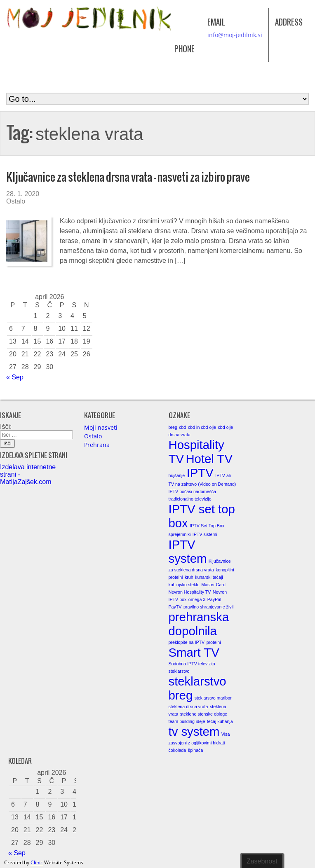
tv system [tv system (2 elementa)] (194, 731)
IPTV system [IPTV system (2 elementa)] (188, 551)
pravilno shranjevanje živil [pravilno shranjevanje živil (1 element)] (208, 607)
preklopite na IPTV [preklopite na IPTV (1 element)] (187, 642)
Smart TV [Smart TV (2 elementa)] (194, 652)
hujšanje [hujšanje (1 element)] (177, 475)
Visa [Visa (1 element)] (226, 734)
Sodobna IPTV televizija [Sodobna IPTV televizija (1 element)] (192, 664)
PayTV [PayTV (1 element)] (175, 607)
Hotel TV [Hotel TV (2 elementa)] (209, 459)
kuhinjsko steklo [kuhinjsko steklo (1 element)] (184, 585)
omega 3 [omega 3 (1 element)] (197, 599)
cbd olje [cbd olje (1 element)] (226, 427)
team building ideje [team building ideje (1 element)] (187, 721)
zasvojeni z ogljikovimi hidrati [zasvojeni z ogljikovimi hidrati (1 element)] (197, 743)
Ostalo (16, 201)
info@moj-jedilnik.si (235, 35)
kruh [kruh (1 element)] (189, 577)
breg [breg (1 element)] (173, 427)
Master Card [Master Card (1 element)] (213, 585)
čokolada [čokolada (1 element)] (177, 750)
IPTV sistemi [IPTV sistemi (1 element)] (205, 534)
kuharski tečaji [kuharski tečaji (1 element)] (209, 577)
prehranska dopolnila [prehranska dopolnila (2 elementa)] (199, 624)
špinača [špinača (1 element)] (196, 750)
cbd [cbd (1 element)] (182, 427)
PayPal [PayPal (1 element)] (214, 599)
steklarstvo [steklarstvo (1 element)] (179, 671)
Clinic (37, 862)
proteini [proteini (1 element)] (214, 642)
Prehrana (97, 445)
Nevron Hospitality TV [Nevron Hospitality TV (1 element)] (190, 592)
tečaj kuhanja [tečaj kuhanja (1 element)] (220, 721)
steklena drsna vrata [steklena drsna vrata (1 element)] (188, 707)
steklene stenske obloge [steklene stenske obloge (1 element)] (204, 714)
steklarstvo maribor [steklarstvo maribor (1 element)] (213, 698)
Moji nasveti (101, 427)
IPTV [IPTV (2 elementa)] (200, 473)
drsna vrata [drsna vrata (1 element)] (180, 435)
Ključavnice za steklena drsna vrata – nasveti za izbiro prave (128, 177)
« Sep (15, 377)
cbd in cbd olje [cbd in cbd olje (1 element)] (202, 427)
